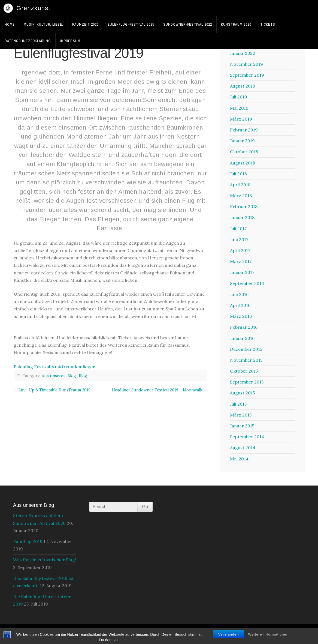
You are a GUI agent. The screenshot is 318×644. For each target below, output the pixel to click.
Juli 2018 (238, 174)
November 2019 (246, 64)
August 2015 (242, 393)
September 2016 (247, 283)
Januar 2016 (242, 338)
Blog (83, 376)
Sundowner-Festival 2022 (188, 24)
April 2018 (240, 185)
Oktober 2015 (244, 371)
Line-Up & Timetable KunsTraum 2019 (54, 390)
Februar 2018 (244, 206)
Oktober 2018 (244, 152)
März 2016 (241, 316)
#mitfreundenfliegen (73, 367)
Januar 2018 (242, 217)
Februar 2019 (244, 130)
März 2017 (241, 261)
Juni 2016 (239, 294)
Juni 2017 (239, 239)
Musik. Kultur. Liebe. (43, 24)
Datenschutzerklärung (28, 41)
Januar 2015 (242, 426)
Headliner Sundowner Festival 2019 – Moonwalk (157, 390)
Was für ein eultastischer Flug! (45, 560)
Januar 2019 (242, 141)
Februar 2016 (244, 327)
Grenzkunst (33, 8)
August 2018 (243, 163)
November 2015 (246, 360)
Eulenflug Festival (32, 367)
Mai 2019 (239, 108)
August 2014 (243, 448)
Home (10, 24)
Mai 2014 (239, 459)
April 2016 (240, 305)
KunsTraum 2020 (236, 24)
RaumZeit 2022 (85, 24)
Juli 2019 (239, 97)
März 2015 (241, 415)
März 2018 (241, 196)
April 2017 (240, 250)
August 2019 (243, 86)
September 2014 (247, 437)
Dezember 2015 (246, 349)
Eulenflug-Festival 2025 (131, 24)
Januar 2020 (243, 53)
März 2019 (241, 119)
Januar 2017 (242, 272)
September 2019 (247, 75)
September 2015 (247, 382)
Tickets (268, 24)
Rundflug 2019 (28, 541)
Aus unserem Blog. (59, 376)
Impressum (70, 41)
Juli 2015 (238, 404)
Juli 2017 (238, 229)
